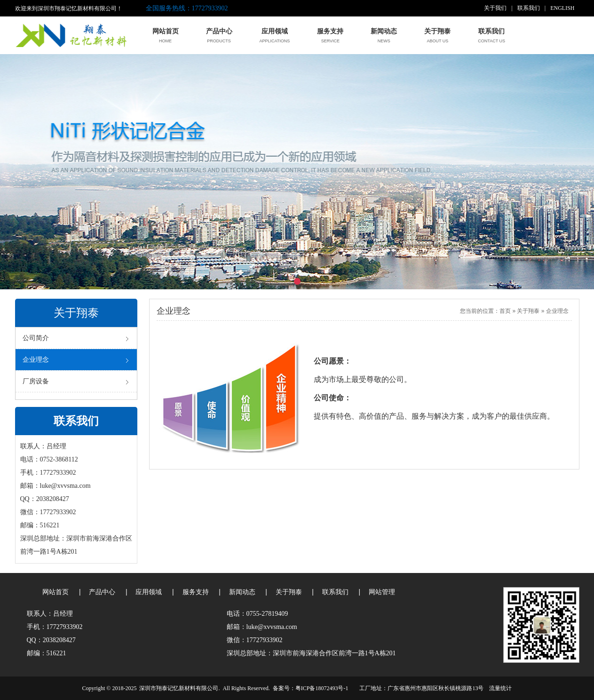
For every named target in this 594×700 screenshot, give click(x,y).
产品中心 (102, 592)
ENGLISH (562, 8)
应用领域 (149, 592)
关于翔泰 (528, 311)
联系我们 (529, 8)
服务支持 (196, 592)
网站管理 (382, 592)
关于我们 (495, 8)
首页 (505, 311)
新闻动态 (242, 592)
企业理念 (557, 311)
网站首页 (55, 592)
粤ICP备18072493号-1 (322, 688)
